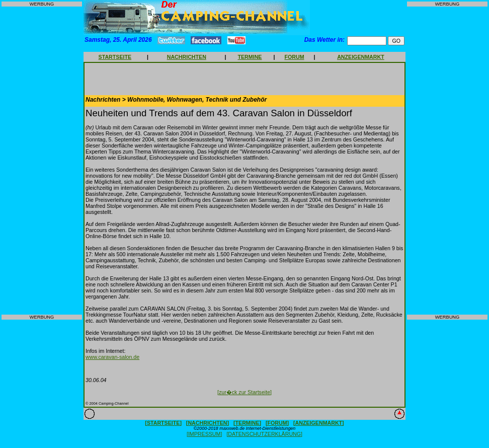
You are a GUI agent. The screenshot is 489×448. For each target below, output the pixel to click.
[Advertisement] (42, 161)
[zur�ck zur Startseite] (244, 392)
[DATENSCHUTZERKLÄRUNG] (264, 434)
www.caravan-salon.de (112, 357)
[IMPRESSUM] (204, 434)
